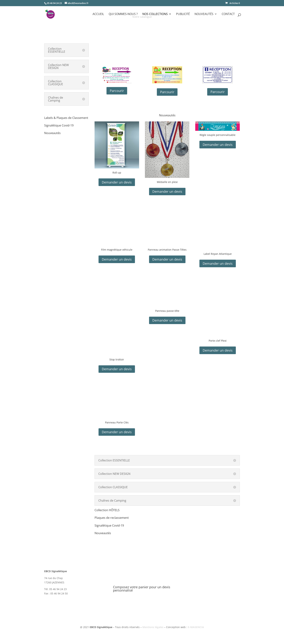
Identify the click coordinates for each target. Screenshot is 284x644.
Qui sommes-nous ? (123, 14)
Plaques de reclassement (112, 518)
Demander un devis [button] (117, 182)
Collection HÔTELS (57, 110)
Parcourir (117, 91)
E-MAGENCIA (196, 627)
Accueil (98, 14)
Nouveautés (204, 14)
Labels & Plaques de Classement (66, 118)
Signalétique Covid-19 (59, 125)
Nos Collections (155, 14)
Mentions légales (153, 627)
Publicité (183, 14)
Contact (228, 14)
